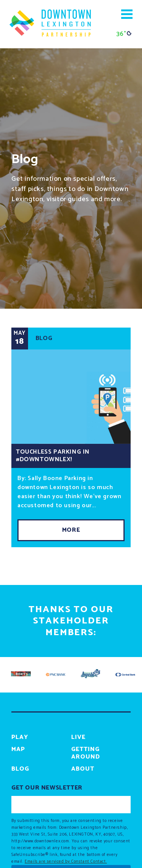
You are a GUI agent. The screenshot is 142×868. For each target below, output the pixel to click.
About (83, 769)
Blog (20, 769)
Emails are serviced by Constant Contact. (66, 862)
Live (78, 737)
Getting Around (86, 753)
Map (18, 749)
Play (20, 737)
